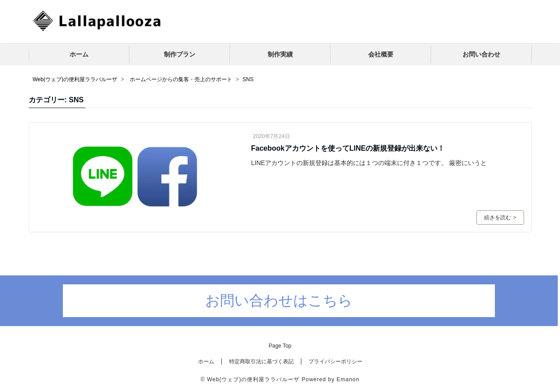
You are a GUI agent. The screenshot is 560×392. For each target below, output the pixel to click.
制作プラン (180, 54)
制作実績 (280, 54)
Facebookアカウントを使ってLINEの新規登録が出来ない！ (348, 148)
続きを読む (500, 218)
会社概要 (381, 54)
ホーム (79, 54)
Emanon (348, 379)
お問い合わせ (481, 54)
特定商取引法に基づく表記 (261, 362)
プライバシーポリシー (335, 362)
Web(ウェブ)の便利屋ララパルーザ (253, 379)
